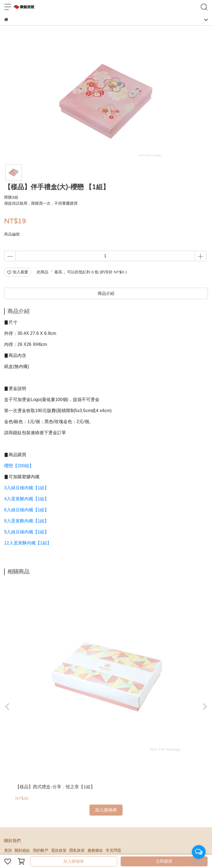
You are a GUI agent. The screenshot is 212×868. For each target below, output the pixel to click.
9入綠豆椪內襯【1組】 (26, 532)
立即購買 (164, 861)
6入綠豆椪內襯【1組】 (26, 510)
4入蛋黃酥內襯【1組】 (26, 499)
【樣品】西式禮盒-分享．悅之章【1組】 (40, 661)
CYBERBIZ (116, 847)
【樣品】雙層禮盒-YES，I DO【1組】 (169, 661)
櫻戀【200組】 (19, 466)
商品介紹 (106, 293)
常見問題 (113, 722)
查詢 (8, 722)
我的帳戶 (41, 722)
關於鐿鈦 (22, 722)
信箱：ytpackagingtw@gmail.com (35, 782)
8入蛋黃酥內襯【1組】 (26, 521)
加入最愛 (18, 272)
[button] (205, 642)
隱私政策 (77, 722)
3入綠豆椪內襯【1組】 (26, 488)
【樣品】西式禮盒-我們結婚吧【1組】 (105, 661)
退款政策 (59, 722)
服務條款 (95, 722)
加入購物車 (74, 861)
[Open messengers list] (199, 852)
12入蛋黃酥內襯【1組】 (28, 543)
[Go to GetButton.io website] (199, 862)
